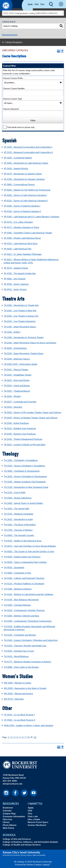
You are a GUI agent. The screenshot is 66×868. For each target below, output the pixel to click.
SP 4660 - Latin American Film (18, 249)
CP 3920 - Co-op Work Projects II (19, 720)
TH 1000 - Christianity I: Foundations (21, 460)
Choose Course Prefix (13, 78)
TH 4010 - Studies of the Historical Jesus (23, 541)
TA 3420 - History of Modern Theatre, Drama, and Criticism (31, 418)
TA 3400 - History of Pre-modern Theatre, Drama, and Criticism (33, 412)
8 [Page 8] (29, 737)
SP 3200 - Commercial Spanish (18, 158)
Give (42, 4)
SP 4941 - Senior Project (15, 289)
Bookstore (8, 808)
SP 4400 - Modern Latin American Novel (22, 238)
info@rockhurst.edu (13, 784)
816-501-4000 (10, 781)
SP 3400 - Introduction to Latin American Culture (26, 163)
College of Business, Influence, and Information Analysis (30, 842)
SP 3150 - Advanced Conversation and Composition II (28, 152)
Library (6, 822)
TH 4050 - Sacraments (14, 567)
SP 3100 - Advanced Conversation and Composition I (28, 147)
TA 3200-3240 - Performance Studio (21, 364)
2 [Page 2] (11, 737)
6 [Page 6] (23, 737)
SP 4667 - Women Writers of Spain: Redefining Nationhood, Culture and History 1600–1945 (31, 261)
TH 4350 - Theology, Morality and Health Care (25, 646)
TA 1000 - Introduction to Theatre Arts (21, 305)
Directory (7, 819)
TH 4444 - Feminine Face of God (19, 651)
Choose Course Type (12, 99)
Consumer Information (14, 816)
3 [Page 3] (14, 737)
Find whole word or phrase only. (21, 127)
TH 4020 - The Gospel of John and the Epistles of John (29, 551)
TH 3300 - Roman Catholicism (18, 498)
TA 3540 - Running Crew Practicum (20, 434)
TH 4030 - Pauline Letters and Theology (22, 557)
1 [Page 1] (8, 737)
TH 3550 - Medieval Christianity (19, 514)
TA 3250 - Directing (13, 407)
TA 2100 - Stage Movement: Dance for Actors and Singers (30, 343)
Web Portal (8, 828)
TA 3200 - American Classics (17, 359)
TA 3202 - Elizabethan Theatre (18, 375)
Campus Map (9, 813)
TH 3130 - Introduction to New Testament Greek (26, 487)
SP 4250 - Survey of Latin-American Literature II (26, 200)
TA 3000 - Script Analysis (15, 348)
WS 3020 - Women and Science (18, 693)
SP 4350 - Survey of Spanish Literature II (22, 211)
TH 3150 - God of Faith (15, 492)
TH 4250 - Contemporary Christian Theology (24, 610)
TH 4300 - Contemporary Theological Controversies (28, 621)
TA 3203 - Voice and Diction (17, 380)
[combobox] (33, 13)
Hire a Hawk (34, 819)
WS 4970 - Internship (14, 699)
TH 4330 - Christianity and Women (20, 635)
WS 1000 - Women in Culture (18, 683)
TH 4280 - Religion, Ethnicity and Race (21, 616)
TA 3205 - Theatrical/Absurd (17, 391)
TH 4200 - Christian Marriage (17, 605)
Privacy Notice (26, 855)
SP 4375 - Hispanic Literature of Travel (21, 227)
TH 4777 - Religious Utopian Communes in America (27, 662)
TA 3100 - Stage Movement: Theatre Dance (24, 353)
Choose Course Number (14, 88)
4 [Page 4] (17, 737)
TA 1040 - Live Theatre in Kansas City (21, 316)
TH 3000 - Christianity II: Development (22, 471)
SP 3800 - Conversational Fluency (19, 184)
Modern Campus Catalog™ (38, 864)
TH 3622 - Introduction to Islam (18, 519)
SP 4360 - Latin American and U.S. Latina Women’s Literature (32, 216)
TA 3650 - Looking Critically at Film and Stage (25, 444)
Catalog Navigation (14, 42)
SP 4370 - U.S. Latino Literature (18, 222)
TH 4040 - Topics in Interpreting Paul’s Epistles (25, 562)
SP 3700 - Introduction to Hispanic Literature (24, 179)
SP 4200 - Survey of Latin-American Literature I (25, 195)
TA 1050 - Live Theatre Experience (20, 321)
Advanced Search (10, 35)
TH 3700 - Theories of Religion (18, 530)
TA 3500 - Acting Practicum (16, 423)
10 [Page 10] (35, 737)
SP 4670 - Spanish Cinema (16, 268)
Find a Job (33, 816)
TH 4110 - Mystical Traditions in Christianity (24, 583)
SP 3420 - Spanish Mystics (16, 168)
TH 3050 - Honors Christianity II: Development (25, 476)
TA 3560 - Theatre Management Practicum (23, 439)
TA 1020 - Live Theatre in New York (20, 310)
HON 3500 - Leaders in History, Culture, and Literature (29, 725)
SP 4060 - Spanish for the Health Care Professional (27, 190)
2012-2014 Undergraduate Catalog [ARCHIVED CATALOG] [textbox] (30, 13)
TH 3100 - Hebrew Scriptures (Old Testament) (25, 482)
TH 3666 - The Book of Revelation (20, 524)
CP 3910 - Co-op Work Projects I (19, 715)
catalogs (21, 862)
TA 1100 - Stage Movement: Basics (20, 327)
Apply (30, 4)
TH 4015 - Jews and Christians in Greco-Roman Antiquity (30, 546)
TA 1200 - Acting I (12, 332)
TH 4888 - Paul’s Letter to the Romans (21, 667)
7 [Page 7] (26, 737)
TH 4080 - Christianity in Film (17, 573)
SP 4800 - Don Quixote (15, 279)
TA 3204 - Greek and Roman (17, 385)
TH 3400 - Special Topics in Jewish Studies (23, 503)
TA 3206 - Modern (12, 396)
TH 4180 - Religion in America (18, 589)
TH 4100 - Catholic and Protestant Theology (24, 578)
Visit (37, 4)
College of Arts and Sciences (17, 839)
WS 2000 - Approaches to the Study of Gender (25, 688)
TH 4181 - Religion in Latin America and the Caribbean (29, 594)
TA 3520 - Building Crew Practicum (20, 428)
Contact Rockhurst (37, 825)
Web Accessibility (39, 855)
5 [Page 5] (20, 737)
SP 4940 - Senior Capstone (16, 284)
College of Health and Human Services (22, 845)
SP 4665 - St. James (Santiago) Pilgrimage (23, 254)
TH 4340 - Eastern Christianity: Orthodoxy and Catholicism (31, 640)
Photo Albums (10, 825)
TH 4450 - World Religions (16, 656)
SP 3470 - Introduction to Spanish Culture (23, 174)
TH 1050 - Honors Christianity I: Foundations (24, 466)
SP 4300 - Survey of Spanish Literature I (22, 206)
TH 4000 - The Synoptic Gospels (19, 535)
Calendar (7, 810)
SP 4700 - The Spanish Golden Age (20, 273)
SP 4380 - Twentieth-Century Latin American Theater (28, 233)
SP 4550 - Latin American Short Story (21, 243)
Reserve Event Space (38, 822)
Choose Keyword (11, 109)
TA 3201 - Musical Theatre (16, 369)
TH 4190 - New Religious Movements (21, 599)
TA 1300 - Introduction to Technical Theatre (24, 337)
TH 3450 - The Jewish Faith (16, 508)
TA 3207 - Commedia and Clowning (20, 402)
